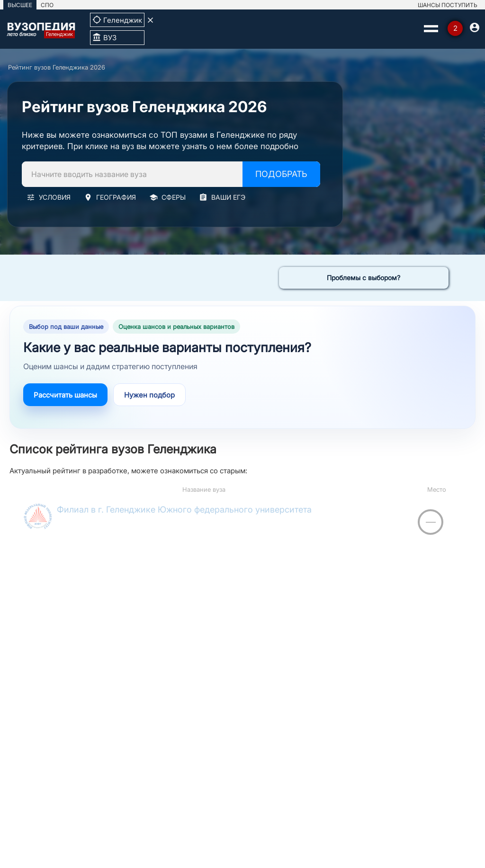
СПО (47, 5)
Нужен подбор (149, 395)
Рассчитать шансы (65, 395)
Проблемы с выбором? (364, 278)
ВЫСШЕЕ (20, 5)
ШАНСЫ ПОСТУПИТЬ (448, 5)
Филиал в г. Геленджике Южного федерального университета (184, 509)
